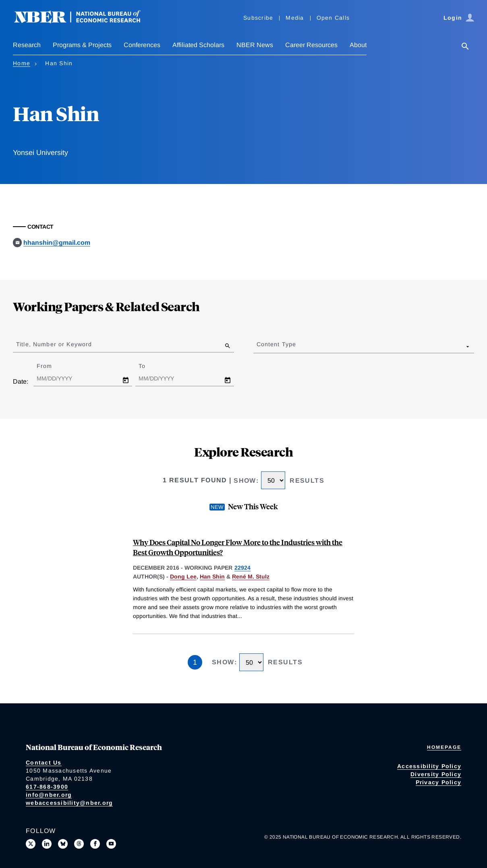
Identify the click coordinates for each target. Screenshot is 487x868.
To (149, 366)
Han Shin (212, 577)
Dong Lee (183, 577)
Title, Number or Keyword (54, 344)
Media (295, 18)
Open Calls (333, 18)
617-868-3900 (47, 787)
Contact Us (44, 763)
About (358, 45)
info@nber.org (49, 795)
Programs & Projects (82, 45)
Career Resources (311, 45)
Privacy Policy (439, 782)
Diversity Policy (436, 774)
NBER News (255, 45)
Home (22, 63)
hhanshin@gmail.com (57, 243)
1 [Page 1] (195, 662)
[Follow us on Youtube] (111, 844)
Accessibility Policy (429, 766)
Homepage (444, 747)
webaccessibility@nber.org (69, 803)
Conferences (142, 45)
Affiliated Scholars (198, 45)
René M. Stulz (251, 577)
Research (27, 45)
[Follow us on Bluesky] (63, 844)
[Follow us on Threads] (79, 844)
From (51, 366)
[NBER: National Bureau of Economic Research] (84, 21)
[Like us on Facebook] (95, 844)
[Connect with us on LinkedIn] (47, 844)
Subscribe (258, 18)
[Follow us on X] (31, 844)
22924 (242, 568)
